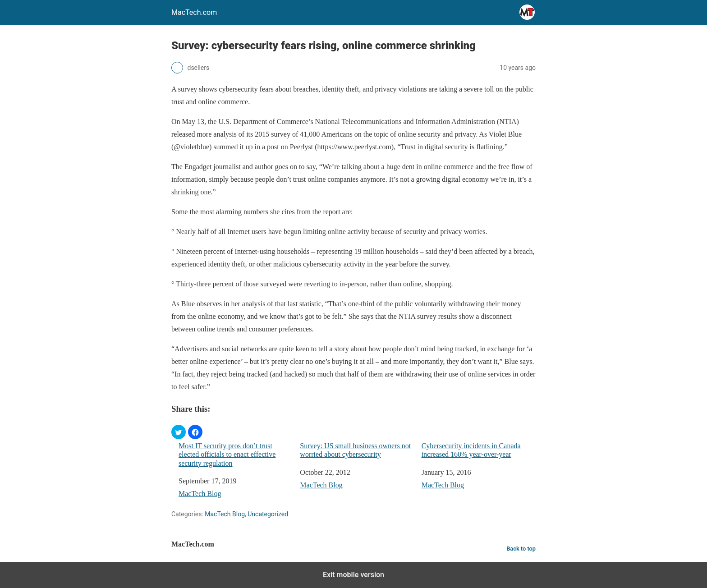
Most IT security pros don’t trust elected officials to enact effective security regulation (227, 454)
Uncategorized (268, 514)
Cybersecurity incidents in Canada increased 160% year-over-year (471, 450)
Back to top (521, 549)
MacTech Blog (200, 494)
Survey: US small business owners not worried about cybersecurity (355, 450)
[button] (179, 432)
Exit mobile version (353, 575)
